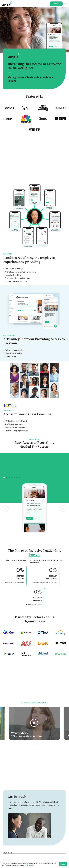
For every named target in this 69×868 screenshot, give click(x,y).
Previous (6, 509)
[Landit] (8, 4)
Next (63, 509)
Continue (63, 864)
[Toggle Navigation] (66, 4)
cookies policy (29, 865)
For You (56, 4)
